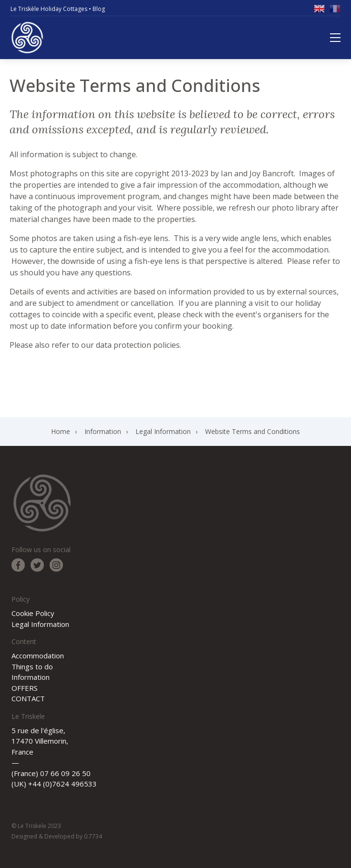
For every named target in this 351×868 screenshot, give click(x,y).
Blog (99, 9)
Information (103, 431)
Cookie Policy (33, 613)
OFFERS (25, 688)
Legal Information (163, 431)
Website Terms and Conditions (253, 431)
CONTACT (28, 698)
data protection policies (138, 345)
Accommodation (38, 656)
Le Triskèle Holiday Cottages (49, 9)
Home (61, 431)
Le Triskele (27, 38)
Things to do (32, 666)
